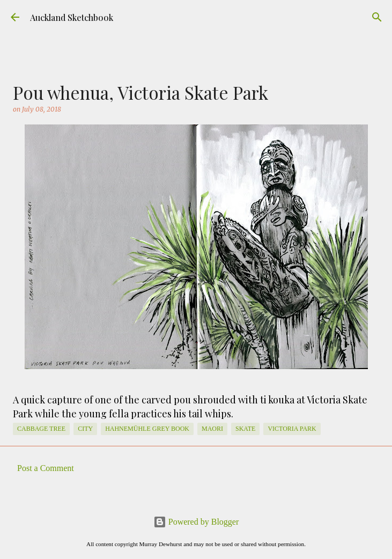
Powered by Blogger (196, 522)
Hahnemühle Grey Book (147, 429)
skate (245, 429)
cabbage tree (41, 429)
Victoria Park (292, 429)
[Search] (377, 17)
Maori (212, 429)
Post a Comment (46, 468)
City (85, 429)
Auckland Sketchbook (72, 17)
